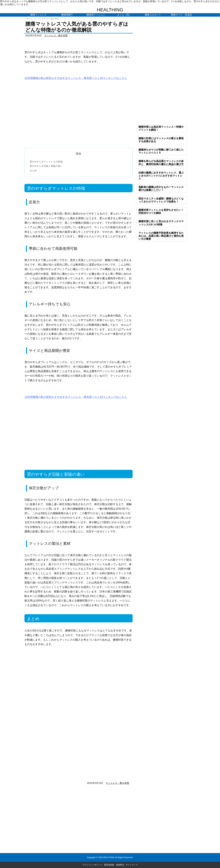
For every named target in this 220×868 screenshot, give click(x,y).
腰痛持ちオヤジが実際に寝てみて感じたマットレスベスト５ (161, 151)
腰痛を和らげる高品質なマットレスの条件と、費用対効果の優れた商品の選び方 (161, 163)
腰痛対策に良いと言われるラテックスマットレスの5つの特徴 (161, 223)
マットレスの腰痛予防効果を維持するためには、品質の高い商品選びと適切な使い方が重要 (161, 236)
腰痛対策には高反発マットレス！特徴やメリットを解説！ (161, 128)
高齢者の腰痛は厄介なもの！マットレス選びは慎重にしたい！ (161, 188)
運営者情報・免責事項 (114, 865)
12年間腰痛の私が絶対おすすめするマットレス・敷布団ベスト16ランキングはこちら (76, 78)
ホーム (30, 19)
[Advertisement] (79, 116)
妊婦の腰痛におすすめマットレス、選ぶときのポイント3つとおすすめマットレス (161, 176)
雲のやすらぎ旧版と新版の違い (46, 166)
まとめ (33, 170)
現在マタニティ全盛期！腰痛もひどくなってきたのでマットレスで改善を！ (161, 200)
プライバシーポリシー (92, 865)
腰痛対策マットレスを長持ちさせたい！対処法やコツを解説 (161, 211)
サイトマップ (132, 865)
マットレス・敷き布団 (48, 19)
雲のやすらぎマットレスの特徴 (46, 162)
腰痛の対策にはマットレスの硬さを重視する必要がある (161, 140)
